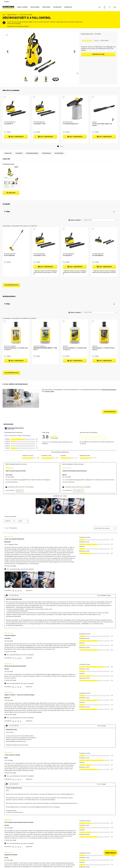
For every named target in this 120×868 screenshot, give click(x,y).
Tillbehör (19, 133)
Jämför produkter (75, 200)
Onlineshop (68, 7)
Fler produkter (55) (11, 244)
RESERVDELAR (47, 133)
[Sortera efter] (100, 200)
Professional (35, 7)
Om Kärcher (57, 7)
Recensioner (59, 133)
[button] (8, 52)
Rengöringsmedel (32, 133)
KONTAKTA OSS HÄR (98, 54)
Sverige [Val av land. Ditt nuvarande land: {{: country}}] (7, 2)
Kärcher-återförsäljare (109, 332)
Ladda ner (8, 133)
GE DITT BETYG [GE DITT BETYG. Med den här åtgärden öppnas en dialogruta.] (104, 41)
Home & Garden (22, 7)
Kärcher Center (50, 333)
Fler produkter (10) (11, 315)
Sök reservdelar (110, 354)
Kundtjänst (46, 7)
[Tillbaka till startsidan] (9, 7)
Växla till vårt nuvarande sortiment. (18, 26)
